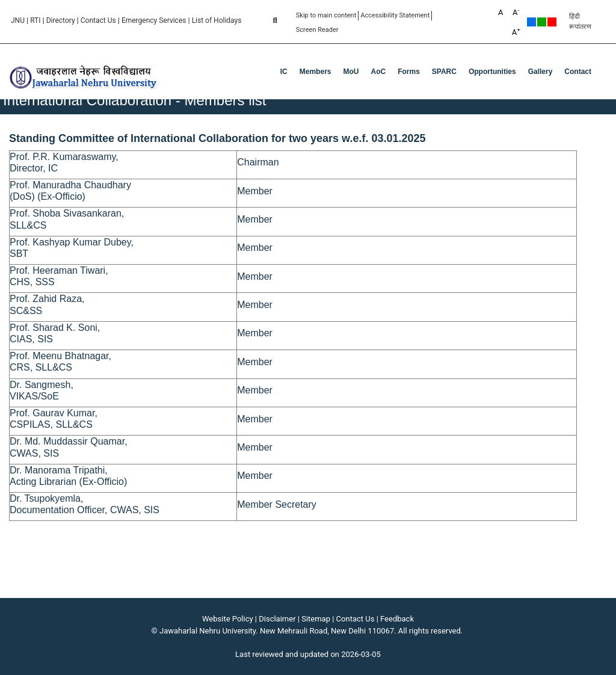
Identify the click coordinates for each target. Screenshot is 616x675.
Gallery (541, 72)
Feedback (397, 619)
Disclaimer (277, 619)
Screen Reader (317, 30)
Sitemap (316, 619)
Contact (578, 72)
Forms (409, 72)
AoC (378, 72)
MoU (351, 72)
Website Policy (228, 619)
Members (316, 72)
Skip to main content (326, 15)
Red (552, 22)
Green (542, 22)
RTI (35, 20)
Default (531, 22)
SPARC (444, 72)
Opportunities (492, 72)
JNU (18, 20)
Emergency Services (154, 20)
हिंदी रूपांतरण (580, 22)
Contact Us (98, 20)
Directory (61, 20)
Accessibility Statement (395, 15)
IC (284, 72)
